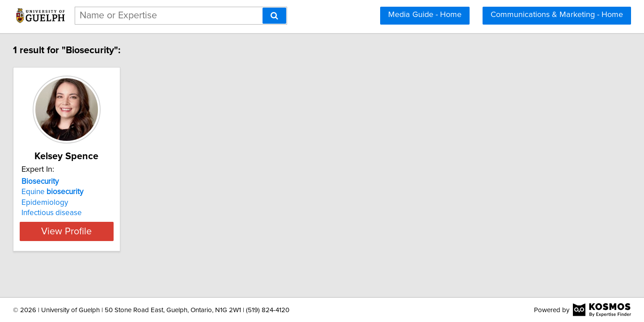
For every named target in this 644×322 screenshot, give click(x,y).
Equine (93, 192)
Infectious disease (92, 213)
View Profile (119, 231)
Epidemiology (85, 203)
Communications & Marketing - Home (557, 15)
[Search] (274, 16)
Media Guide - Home (425, 15)
